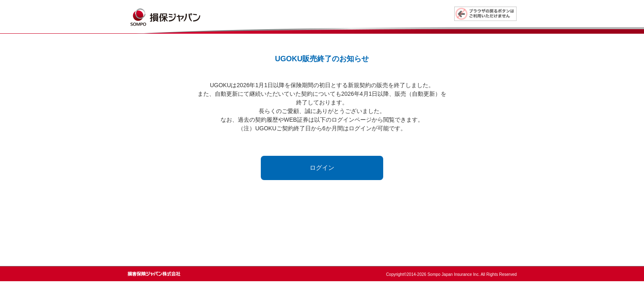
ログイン (322, 168)
